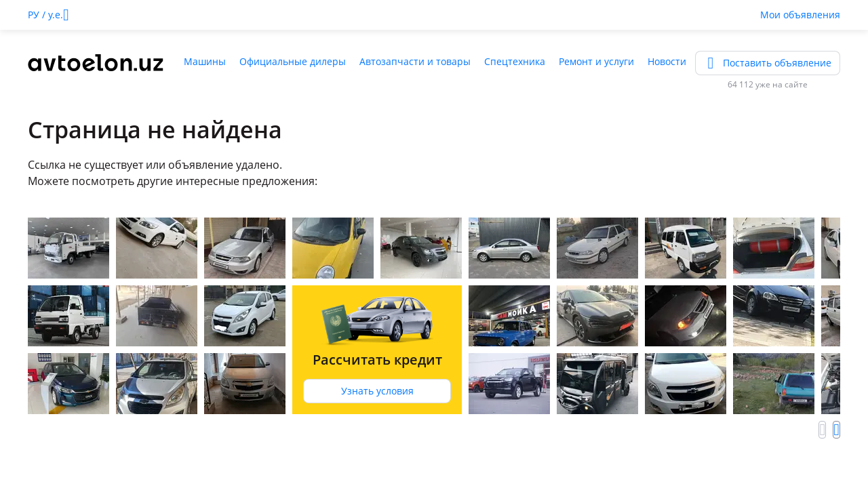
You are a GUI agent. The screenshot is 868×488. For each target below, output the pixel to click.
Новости (667, 61)
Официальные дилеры (293, 61)
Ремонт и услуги (596, 61)
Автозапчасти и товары (415, 61)
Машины (205, 61)
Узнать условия (377, 391)
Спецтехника (515, 61)
